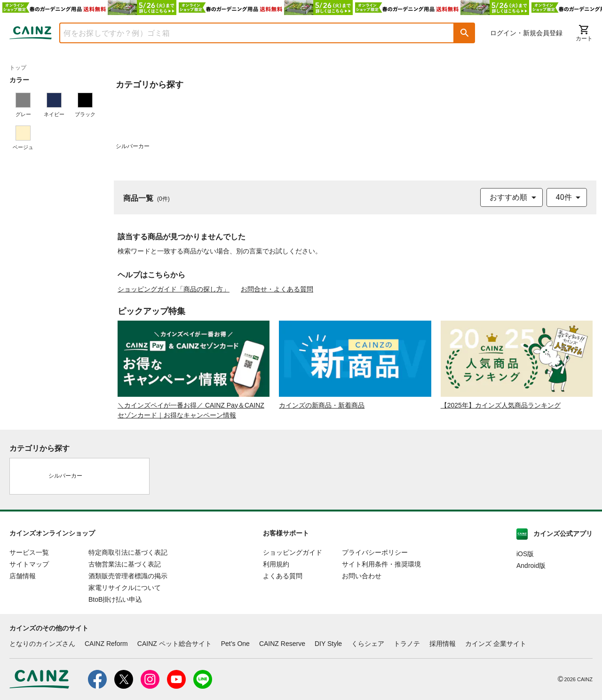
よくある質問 (283, 576)
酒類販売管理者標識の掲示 (128, 576)
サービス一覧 (29, 552)
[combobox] (250, 33)
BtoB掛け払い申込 (115, 599)
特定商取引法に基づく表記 (128, 552)
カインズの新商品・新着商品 (322, 405)
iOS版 (525, 554)
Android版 (531, 566)
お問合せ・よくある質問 (277, 289)
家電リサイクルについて (125, 588)
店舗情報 (23, 576)
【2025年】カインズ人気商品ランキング (501, 405)
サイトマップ (29, 564)
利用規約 (276, 564)
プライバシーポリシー (375, 552)
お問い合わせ (362, 576)
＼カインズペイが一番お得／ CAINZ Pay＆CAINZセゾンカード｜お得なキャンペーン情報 (191, 410)
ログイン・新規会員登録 (526, 33)
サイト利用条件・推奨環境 (381, 564)
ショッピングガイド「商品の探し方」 (174, 289)
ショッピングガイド (293, 552)
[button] (465, 33)
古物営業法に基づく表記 (125, 564)
